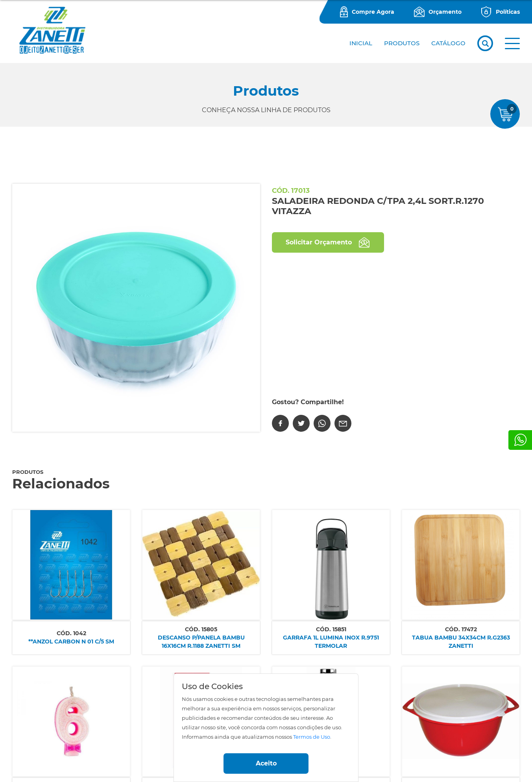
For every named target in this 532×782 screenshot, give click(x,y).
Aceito (266, 763)
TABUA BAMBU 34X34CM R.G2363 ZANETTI (461, 642)
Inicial (361, 43)
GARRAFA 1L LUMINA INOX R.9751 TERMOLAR (331, 642)
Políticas (508, 12)
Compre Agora (373, 12)
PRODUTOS (402, 43)
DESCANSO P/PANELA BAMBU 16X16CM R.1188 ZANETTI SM (201, 642)
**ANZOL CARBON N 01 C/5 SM (71, 641)
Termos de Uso (312, 737)
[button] (512, 43)
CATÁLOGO (448, 43)
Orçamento (445, 12)
